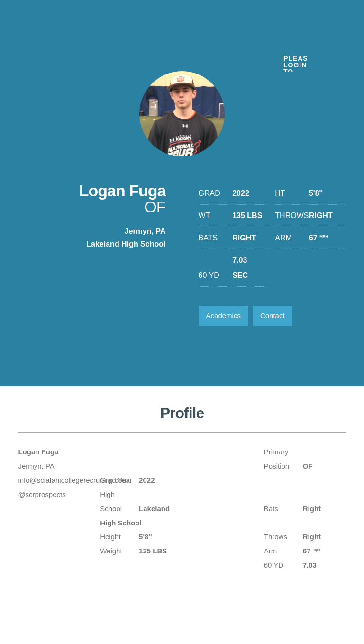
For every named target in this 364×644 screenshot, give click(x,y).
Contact (273, 316)
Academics (223, 316)
